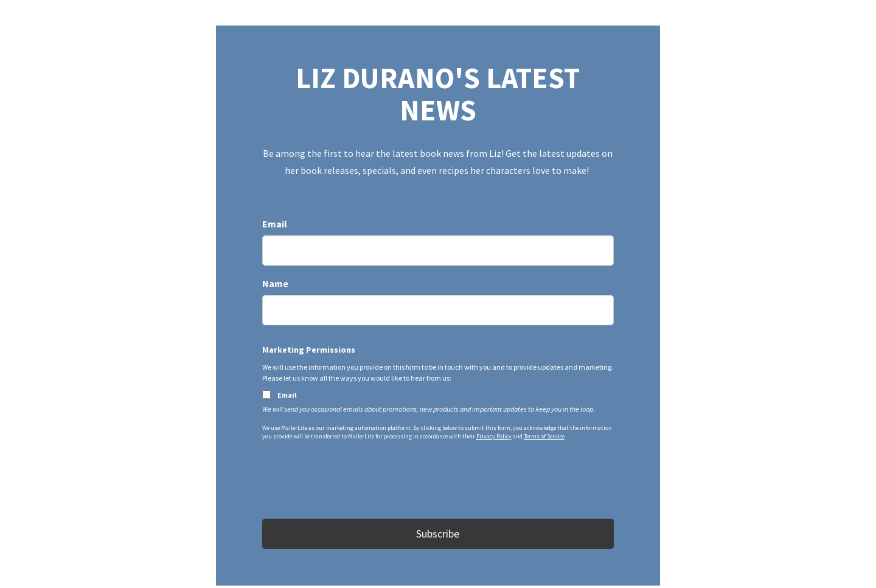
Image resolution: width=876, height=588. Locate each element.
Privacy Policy (494, 436)
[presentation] (355, 483)
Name (275, 283)
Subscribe (438, 534)
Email (275, 224)
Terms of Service (544, 436)
